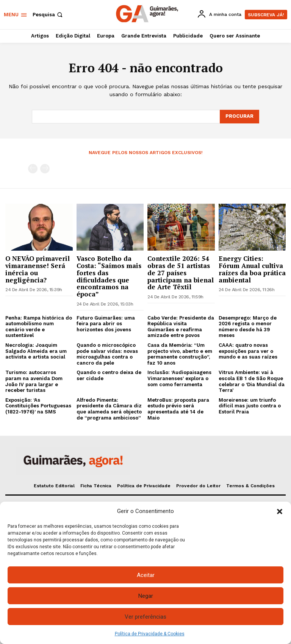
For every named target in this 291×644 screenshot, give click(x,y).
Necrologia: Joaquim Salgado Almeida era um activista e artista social (36, 351)
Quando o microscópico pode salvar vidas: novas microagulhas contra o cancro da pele (107, 354)
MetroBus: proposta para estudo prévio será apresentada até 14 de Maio (178, 409)
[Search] (239, 117)
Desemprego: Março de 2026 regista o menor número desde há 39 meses (248, 327)
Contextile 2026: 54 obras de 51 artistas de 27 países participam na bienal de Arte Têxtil (181, 273)
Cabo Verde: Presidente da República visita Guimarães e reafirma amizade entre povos (181, 327)
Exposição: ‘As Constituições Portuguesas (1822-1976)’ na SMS (38, 406)
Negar (146, 596)
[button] (280, 511)
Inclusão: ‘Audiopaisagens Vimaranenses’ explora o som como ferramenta (179, 378)
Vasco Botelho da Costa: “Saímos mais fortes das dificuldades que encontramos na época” (109, 276)
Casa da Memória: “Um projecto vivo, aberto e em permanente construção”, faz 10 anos (180, 354)
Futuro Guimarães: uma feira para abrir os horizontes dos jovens (106, 324)
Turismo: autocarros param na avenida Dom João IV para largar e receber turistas (34, 381)
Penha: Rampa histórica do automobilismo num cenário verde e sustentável (39, 327)
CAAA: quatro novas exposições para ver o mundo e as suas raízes (248, 351)
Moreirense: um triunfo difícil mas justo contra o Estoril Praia (250, 406)
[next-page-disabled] (45, 169)
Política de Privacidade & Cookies (150, 634)
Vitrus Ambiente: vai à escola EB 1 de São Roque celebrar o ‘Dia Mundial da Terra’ (252, 381)
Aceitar (146, 575)
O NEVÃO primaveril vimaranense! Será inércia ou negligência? (38, 269)
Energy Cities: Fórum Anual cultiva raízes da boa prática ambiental (252, 269)
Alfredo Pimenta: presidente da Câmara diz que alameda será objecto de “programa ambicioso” (109, 409)
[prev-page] (33, 169)
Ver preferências (145, 617)
